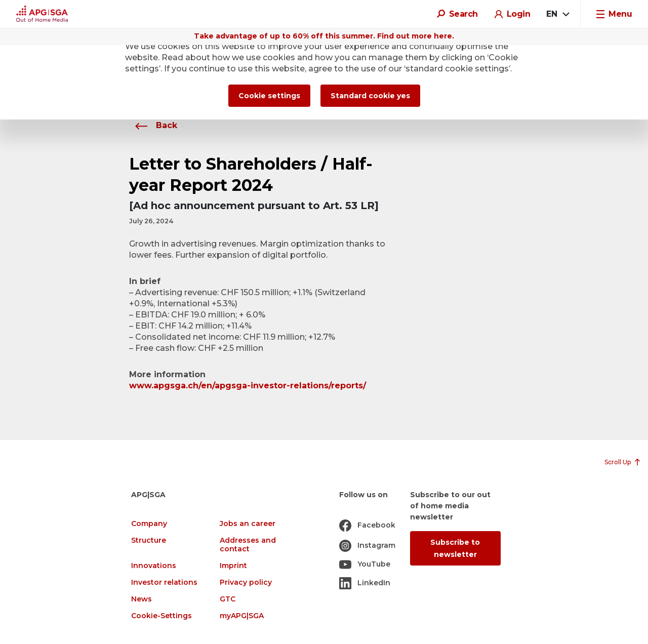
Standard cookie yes (370, 96)
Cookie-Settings (161, 616)
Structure (149, 540)
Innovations (154, 566)
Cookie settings (269, 96)
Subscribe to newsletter (455, 548)
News (141, 599)
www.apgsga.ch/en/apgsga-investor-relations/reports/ (248, 386)
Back (153, 125)
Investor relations (164, 582)
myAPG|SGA (242, 616)
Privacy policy (246, 582)
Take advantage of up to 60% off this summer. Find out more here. (324, 36)
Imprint (233, 566)
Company (149, 524)
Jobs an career (248, 524)
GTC (228, 599)
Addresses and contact (248, 545)
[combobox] (557, 14)
